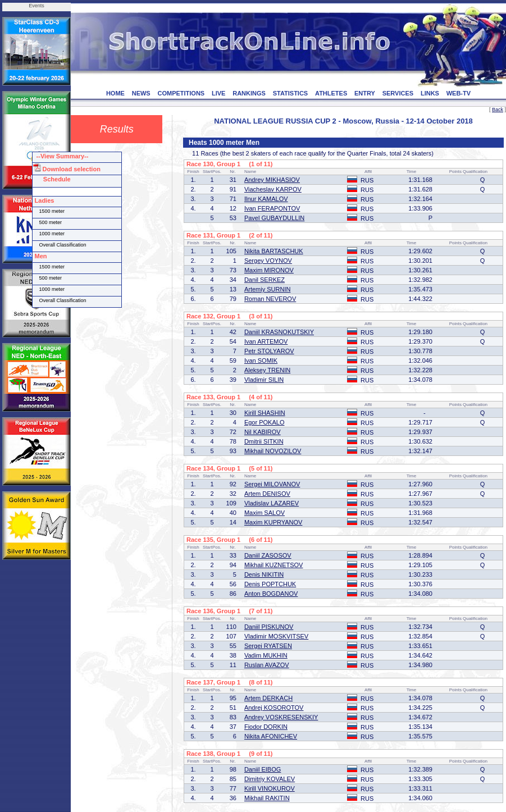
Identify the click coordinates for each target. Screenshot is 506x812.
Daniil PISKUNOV (269, 627)
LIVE (218, 93)
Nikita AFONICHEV (271, 736)
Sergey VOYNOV (268, 261)
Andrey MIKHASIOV (272, 180)
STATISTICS (291, 93)
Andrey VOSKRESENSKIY (281, 717)
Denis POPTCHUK (270, 584)
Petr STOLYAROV (269, 351)
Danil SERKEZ (265, 280)
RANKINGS (249, 93)
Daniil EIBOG (263, 769)
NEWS (141, 93)
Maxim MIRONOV (269, 270)
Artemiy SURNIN (268, 289)
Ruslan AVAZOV (267, 665)
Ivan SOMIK (261, 361)
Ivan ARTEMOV (266, 341)
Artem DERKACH (268, 698)
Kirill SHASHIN (265, 413)
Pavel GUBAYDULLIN (274, 218)
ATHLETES (331, 93)
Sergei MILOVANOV (272, 484)
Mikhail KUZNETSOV (274, 565)
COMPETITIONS (181, 93)
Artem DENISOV (267, 494)
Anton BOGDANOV (271, 594)
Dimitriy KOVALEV (270, 779)
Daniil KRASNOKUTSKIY (279, 332)
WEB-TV (459, 93)
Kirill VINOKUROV (270, 788)
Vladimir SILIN (264, 380)
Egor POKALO (265, 422)
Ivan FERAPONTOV (272, 208)
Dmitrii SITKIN (264, 441)
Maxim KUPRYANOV (273, 522)
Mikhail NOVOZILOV (273, 451)
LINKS (430, 93)
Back (498, 110)
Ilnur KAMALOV (266, 199)
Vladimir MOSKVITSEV (276, 636)
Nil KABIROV (263, 432)
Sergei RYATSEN (268, 646)
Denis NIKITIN (264, 574)
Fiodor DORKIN (266, 727)
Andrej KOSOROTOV (274, 708)
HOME (115, 93)
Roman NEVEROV (270, 299)
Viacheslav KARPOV (273, 189)
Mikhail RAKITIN (267, 798)
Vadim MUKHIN (266, 655)
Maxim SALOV (265, 513)
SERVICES (398, 93)
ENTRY (365, 93)
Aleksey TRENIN (267, 370)
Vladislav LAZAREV (272, 503)
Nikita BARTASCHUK (274, 251)
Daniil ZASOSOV (268, 555)
